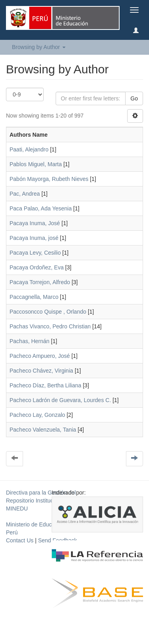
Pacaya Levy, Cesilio (35, 253)
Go (134, 98)
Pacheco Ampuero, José (40, 356)
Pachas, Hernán (29, 341)
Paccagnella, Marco (34, 297)
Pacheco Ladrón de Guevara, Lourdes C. (60, 400)
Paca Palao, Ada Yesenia (41, 208)
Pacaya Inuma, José (35, 223)
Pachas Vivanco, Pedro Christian (50, 326)
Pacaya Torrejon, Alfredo (40, 282)
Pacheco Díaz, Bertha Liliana (45, 385)
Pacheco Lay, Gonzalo (37, 415)
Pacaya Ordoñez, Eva (37, 267)
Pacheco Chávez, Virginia (41, 371)
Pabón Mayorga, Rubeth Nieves (49, 179)
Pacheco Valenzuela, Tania (43, 430)
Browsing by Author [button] (39, 47)
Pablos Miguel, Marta (36, 164)
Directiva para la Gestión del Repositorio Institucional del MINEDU (41, 501)
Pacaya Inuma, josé (34, 238)
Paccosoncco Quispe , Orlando (49, 312)
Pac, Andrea (25, 194)
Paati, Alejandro (29, 149)
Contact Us (20, 540)
